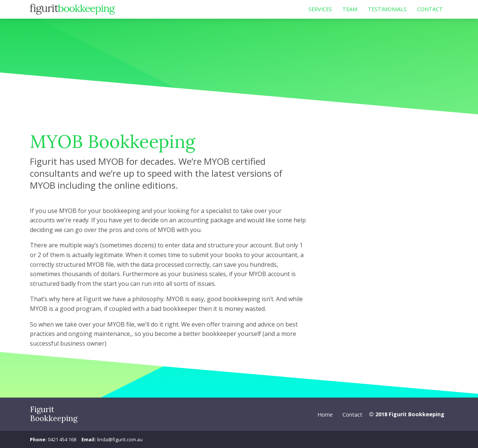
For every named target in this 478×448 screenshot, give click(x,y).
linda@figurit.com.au (120, 439)
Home (325, 415)
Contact (352, 415)
